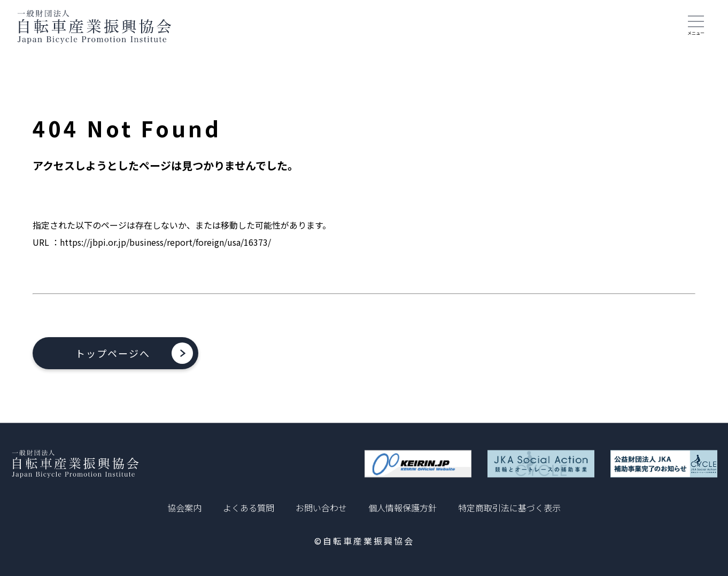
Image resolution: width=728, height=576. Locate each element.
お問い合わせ (321, 508)
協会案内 (184, 508)
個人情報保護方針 (402, 508)
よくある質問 (249, 508)
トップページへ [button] (113, 353)
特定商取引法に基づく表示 (509, 508)
